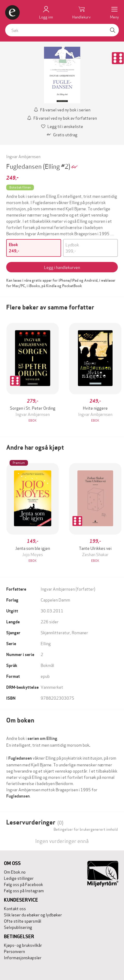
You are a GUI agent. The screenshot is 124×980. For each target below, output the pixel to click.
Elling (46, 643)
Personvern (14, 951)
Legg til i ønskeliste (62, 126)
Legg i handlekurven (62, 267)
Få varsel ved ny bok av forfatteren (62, 118)
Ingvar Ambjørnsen (23, 156)
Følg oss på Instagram (24, 890)
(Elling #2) (57, 166)
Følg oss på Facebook (23, 884)
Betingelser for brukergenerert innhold (86, 829)
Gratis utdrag (62, 134)
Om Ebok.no (15, 872)
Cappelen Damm (55, 600)
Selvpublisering (18, 927)
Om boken (20, 720)
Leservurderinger (35, 822)
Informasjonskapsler (23, 957)
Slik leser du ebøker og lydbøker (33, 914)
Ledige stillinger (19, 878)
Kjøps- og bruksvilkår (23, 945)
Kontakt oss (15, 908)
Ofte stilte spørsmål (23, 921)
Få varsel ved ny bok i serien (62, 109)
